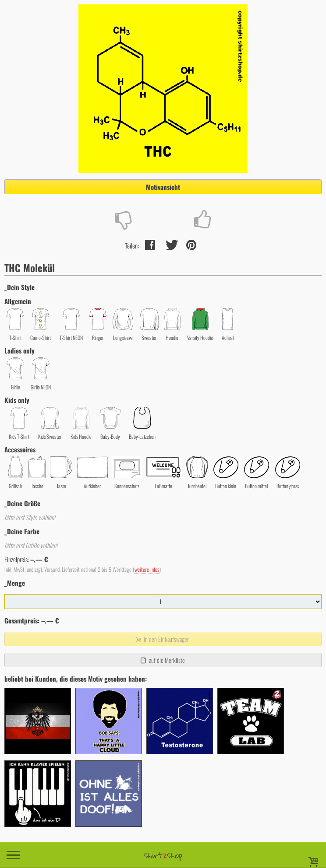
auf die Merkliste (162, 660)
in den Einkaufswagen (162, 639)
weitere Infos (147, 569)
